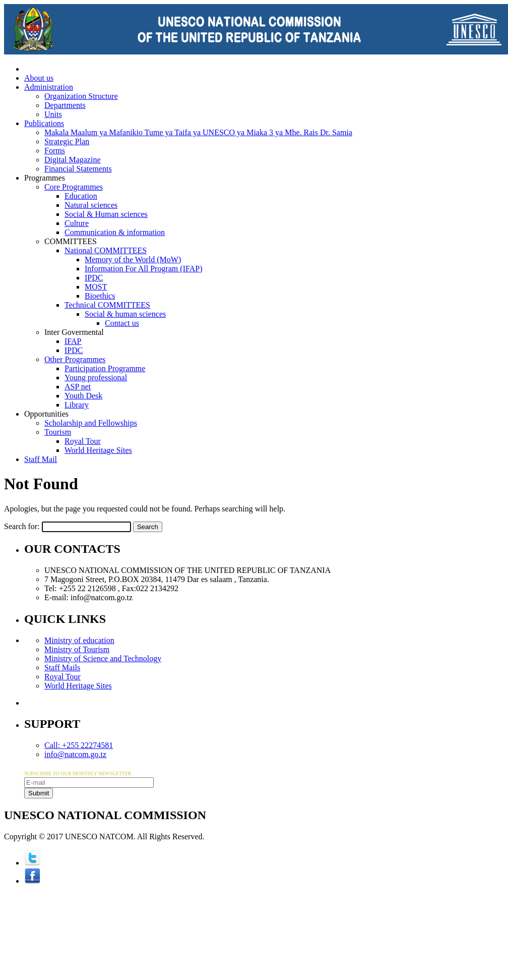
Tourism (58, 432)
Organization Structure (81, 96)
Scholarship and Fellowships (91, 423)
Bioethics (100, 296)
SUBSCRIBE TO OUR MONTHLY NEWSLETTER (78, 773)
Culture (77, 223)
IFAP (73, 341)
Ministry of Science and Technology (103, 658)
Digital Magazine (73, 160)
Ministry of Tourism (77, 649)
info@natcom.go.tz (75, 754)
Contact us (122, 323)
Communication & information (115, 232)
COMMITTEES (71, 241)
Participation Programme (105, 368)
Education (81, 196)
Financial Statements (78, 169)
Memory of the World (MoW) (133, 260)
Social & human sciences (125, 314)
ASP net (78, 387)
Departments (65, 105)
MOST (96, 287)
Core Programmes (74, 187)
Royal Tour (83, 441)
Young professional (96, 378)
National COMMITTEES (106, 250)
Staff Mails (62, 668)
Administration (49, 87)
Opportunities (46, 414)
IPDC (94, 278)
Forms (55, 151)
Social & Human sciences (106, 214)
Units (53, 114)
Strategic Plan (67, 141)
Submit (39, 793)
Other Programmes (75, 359)
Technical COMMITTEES (107, 305)
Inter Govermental (74, 332)
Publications (44, 123)
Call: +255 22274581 (79, 745)
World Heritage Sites (98, 450)
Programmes (45, 178)
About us (39, 78)
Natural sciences (91, 205)
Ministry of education (79, 640)
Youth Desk (83, 396)
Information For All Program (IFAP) (143, 269)
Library (77, 405)
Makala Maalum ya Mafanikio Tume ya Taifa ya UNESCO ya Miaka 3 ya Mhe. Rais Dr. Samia (198, 132)
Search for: (22, 526)
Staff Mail (41, 459)
